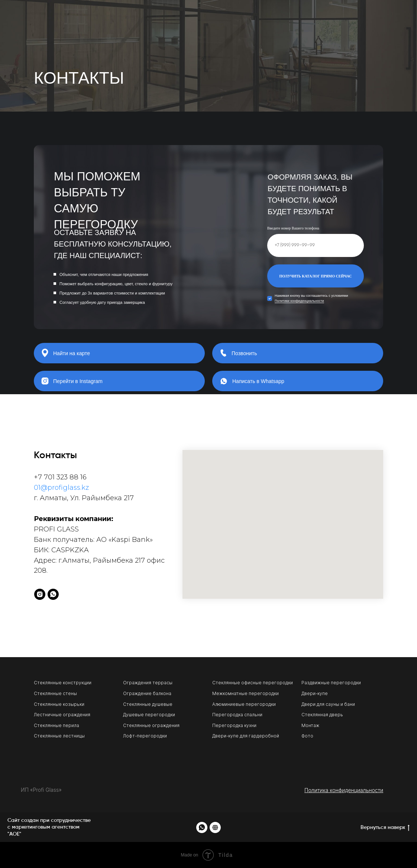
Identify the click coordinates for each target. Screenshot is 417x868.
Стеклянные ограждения (151, 725)
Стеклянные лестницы (59, 736)
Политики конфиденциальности (299, 301)
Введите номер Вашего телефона (293, 228)
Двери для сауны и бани (328, 704)
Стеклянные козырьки (59, 704)
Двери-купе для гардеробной (246, 736)
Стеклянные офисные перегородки (253, 683)
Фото (307, 736)
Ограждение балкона (147, 693)
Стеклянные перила (56, 725)
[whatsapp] (53, 594)
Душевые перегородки (149, 715)
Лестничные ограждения (62, 715)
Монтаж (310, 725)
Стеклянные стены (55, 693)
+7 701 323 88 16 (60, 477)
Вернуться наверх (385, 828)
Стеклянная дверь (322, 715)
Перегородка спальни (237, 715)
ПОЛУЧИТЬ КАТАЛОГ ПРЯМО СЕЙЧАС (315, 276)
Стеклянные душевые (148, 704)
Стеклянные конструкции (63, 683)
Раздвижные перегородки (331, 683)
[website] (215, 827)
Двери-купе (315, 693)
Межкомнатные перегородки (245, 693)
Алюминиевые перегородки (244, 704)
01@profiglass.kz (61, 488)
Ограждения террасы (148, 683)
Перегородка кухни (234, 725)
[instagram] (40, 594)
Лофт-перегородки (145, 736)
